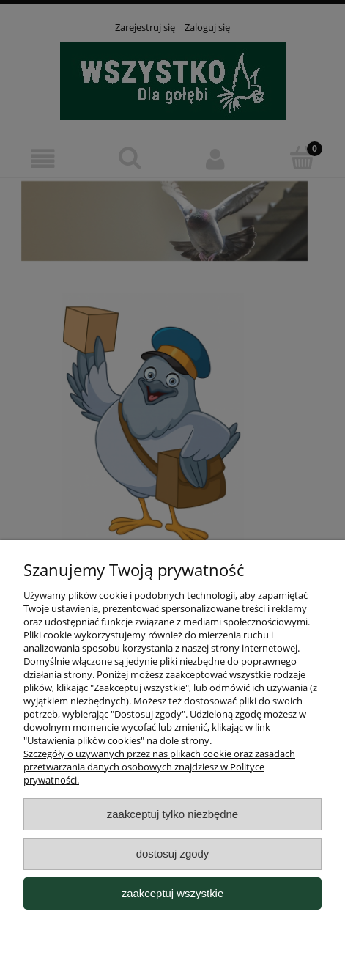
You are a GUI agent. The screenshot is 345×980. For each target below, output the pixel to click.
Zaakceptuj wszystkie (172, 893)
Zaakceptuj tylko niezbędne (172, 814)
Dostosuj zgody (173, 854)
